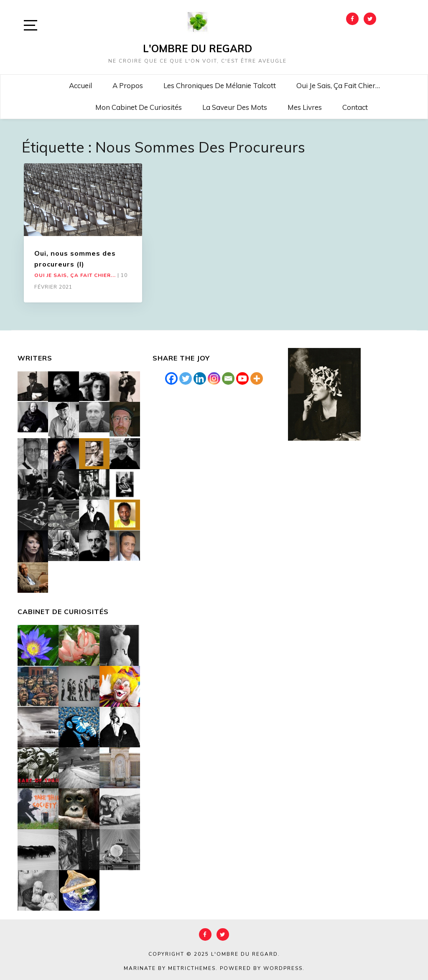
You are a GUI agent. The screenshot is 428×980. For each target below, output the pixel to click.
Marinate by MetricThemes (170, 968)
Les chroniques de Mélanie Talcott (220, 85)
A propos (128, 85)
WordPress (283, 968)
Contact (355, 107)
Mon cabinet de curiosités (139, 107)
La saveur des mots (235, 107)
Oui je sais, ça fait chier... (75, 275)
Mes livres (305, 107)
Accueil (80, 85)
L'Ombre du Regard (197, 48)
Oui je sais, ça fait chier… (338, 85)
